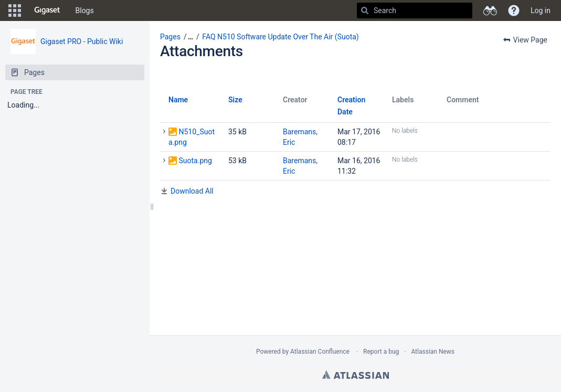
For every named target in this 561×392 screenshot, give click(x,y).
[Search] (365, 10)
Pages (170, 37)
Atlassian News (433, 352)
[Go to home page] (47, 10)
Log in (541, 10)
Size (235, 100)
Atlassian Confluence (320, 352)
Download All (192, 191)
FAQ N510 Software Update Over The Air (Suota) (280, 37)
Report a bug (381, 352)
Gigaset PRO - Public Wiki (82, 41)
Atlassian (356, 375)
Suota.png (195, 161)
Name (178, 100)
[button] (15, 10)
